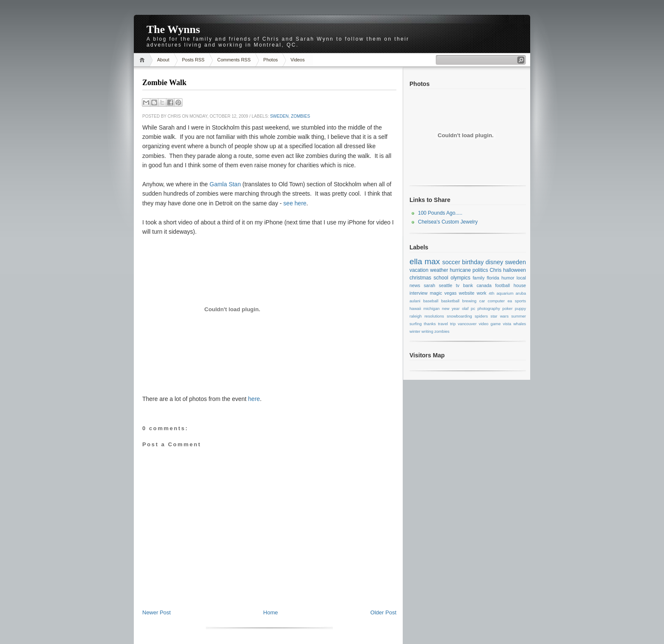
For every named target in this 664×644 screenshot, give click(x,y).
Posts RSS (193, 60)
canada (484, 285)
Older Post (383, 612)
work (482, 293)
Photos (271, 60)
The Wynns (173, 29)
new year (451, 308)
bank (468, 285)
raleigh (416, 316)
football (502, 285)
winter (415, 331)
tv (458, 285)
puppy (520, 308)
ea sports (517, 301)
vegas (450, 293)
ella (416, 261)
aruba (521, 293)
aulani (415, 301)
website (467, 293)
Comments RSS (234, 60)
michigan (432, 308)
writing (427, 331)
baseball (431, 301)
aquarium (505, 293)
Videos (297, 60)
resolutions (434, 316)
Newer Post (156, 612)
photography (488, 308)
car (482, 301)
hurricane (460, 270)
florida (493, 278)
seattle (445, 285)
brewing (470, 301)
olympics (461, 278)
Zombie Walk (164, 83)
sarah (430, 285)
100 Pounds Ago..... (440, 213)
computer (496, 301)
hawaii (415, 308)
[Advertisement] (269, 590)
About (163, 60)
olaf (465, 308)
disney (495, 262)
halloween (515, 270)
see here (295, 203)
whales (520, 324)
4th (491, 293)
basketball (450, 301)
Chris (495, 270)
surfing (416, 324)
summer (519, 316)
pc (473, 308)
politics (480, 270)
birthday (473, 262)
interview (419, 293)
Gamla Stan (225, 184)
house (520, 285)
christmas (420, 278)
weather (439, 270)
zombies (300, 116)
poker (507, 308)
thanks (430, 324)
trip (453, 324)
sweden (279, 116)
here (254, 399)
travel (443, 324)
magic (436, 293)
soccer (451, 262)
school (441, 278)
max (432, 261)
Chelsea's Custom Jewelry (448, 222)
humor (508, 278)
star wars (499, 316)
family (479, 278)
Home (143, 60)
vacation (419, 270)
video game (490, 324)
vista (507, 324)
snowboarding (459, 316)
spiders (481, 316)
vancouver (467, 324)
